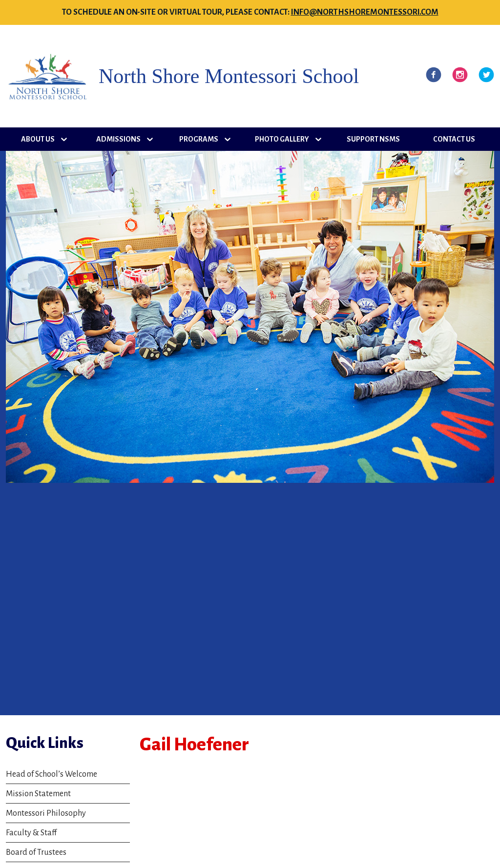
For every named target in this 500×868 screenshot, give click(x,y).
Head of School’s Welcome (52, 774)
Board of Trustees (36, 852)
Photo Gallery (282, 139)
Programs (199, 139)
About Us (38, 139)
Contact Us (454, 139)
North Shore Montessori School (229, 76)
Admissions (118, 139)
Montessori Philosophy (46, 813)
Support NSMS (373, 139)
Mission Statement (38, 794)
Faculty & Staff (31, 833)
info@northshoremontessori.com (365, 12)
